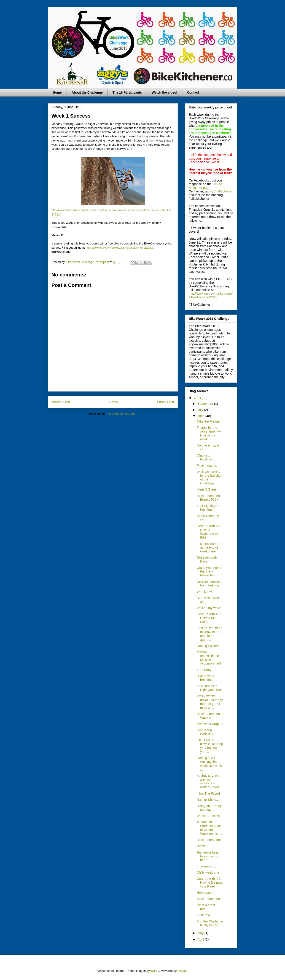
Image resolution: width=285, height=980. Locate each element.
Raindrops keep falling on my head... (208, 856)
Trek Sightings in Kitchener (209, 508)
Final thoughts (207, 465)
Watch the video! (164, 92)
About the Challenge (87, 92)
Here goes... (205, 893)
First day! (203, 915)
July (201, 410)
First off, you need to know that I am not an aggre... (210, 634)
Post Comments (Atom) (122, 414)
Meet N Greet (206, 489)
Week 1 (202, 846)
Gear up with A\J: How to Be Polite (209, 618)
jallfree (155, 971)
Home (57, 92)
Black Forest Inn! (209, 840)
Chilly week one (208, 872)
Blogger (183, 971)
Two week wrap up (210, 724)
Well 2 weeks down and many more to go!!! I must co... (210, 702)
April (201, 939)
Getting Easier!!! (208, 646)
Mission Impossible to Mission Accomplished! (209, 658)
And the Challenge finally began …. (210, 923)
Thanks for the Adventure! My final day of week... (209, 433)
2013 (198, 398)
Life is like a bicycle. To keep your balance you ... (210, 746)
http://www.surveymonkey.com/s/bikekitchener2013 (119, 248)
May (201, 933)
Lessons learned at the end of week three (208, 548)
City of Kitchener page (205, 186)
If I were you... (207, 866)
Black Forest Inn (208, 899)
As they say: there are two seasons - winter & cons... (210, 781)
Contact (193, 92)
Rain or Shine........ (210, 800)
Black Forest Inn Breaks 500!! (208, 498)
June (201, 416)
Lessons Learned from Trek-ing (209, 583)
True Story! (205, 670)
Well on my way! (208, 608)
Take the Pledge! (209, 421)
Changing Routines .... (207, 457)
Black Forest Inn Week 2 (208, 716)
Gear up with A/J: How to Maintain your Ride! (210, 883)
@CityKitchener (221, 191)
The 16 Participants (127, 92)
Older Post (166, 402)
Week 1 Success (209, 816)
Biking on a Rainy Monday (209, 808)
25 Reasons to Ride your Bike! (209, 688)
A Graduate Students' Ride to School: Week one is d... (210, 828)
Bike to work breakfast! (205, 678)
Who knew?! (206, 592)
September (206, 404)
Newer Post (61, 402)
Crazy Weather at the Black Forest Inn (209, 572)
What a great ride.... (206, 907)
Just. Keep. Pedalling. (206, 732)
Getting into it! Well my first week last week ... (209, 764)
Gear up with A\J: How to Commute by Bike (209, 532)
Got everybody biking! (207, 559)
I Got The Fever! (208, 793)
